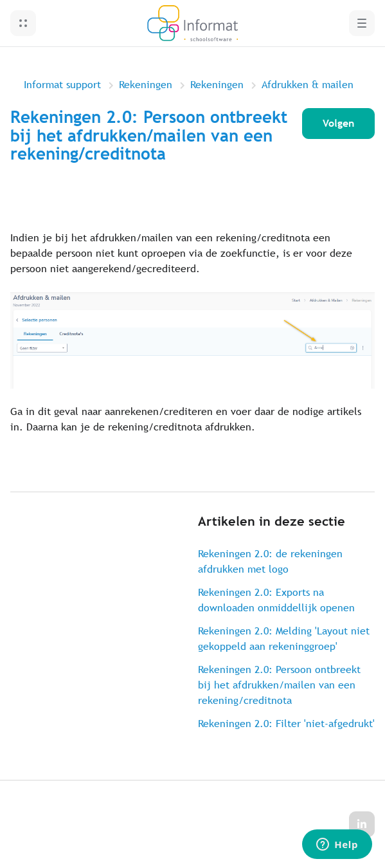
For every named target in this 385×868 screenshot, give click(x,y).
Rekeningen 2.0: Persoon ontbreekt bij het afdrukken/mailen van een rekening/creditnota (279, 685)
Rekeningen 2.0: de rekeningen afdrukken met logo (270, 561)
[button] (23, 23)
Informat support (62, 85)
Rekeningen (146, 85)
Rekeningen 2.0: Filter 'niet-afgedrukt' (286, 724)
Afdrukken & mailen (308, 85)
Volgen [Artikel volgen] (338, 123)
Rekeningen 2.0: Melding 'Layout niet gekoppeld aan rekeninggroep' (284, 639)
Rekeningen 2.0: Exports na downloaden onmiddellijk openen (276, 600)
